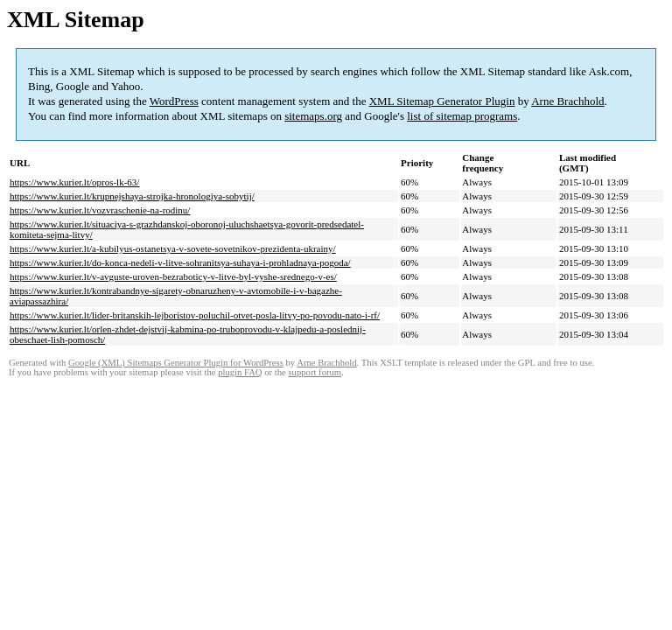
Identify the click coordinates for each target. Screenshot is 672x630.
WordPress (174, 101)
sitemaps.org (313, 116)
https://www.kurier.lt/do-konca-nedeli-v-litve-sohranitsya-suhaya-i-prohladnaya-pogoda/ (180, 262)
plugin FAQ (240, 372)
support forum (315, 372)
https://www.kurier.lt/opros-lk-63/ (74, 182)
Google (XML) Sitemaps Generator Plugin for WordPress (176, 363)
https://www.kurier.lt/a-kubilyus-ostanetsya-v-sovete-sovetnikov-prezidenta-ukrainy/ (173, 248)
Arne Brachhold (567, 101)
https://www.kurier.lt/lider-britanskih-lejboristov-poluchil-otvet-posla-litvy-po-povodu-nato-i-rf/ (195, 315)
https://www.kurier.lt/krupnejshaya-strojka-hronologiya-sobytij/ (132, 196)
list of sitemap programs (462, 116)
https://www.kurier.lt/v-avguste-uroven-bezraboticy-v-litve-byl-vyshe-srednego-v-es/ (173, 276)
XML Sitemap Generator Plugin (442, 101)
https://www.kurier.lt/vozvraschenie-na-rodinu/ (100, 210)
